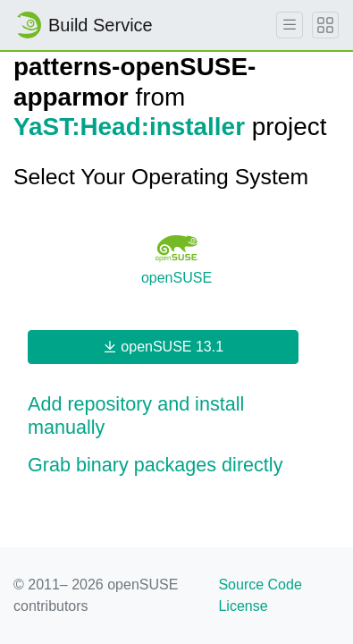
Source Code (260, 585)
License (243, 606)
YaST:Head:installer (129, 127)
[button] (176, 416)
